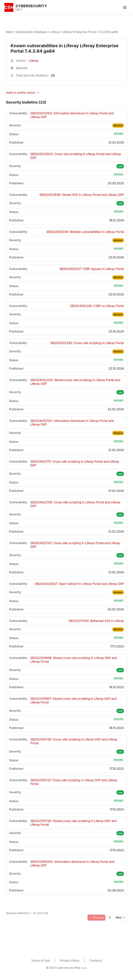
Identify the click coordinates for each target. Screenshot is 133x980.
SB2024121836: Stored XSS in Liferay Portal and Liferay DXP (82, 195)
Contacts (96, 961)
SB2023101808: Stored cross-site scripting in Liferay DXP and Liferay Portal (74, 660)
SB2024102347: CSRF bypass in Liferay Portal (92, 269)
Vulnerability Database (31, 32)
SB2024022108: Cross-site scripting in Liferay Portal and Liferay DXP (75, 504)
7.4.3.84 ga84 (109, 32)
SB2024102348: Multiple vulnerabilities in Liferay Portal (85, 232)
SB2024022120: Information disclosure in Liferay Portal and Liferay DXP (72, 423)
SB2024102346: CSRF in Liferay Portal (97, 306)
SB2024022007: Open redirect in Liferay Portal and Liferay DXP (79, 584)
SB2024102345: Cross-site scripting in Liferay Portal (87, 343)
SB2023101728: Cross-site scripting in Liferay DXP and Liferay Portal (74, 741)
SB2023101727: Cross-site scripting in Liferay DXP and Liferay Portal (74, 782)
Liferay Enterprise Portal (79, 32)
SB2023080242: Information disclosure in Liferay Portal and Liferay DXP (72, 863)
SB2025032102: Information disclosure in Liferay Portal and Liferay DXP (72, 115)
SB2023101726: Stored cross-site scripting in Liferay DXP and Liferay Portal (73, 823)
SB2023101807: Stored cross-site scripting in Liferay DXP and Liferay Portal (73, 700)
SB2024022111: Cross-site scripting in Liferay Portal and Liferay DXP (75, 463)
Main (9, 32)
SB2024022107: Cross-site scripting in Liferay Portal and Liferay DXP (75, 545)
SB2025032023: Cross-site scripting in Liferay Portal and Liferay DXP (76, 156)
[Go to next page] (121, 918)
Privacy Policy (70, 961)
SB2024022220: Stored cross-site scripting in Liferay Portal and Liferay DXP (75, 382)
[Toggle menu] (125, 7)
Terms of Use (40, 961)
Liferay (55, 32)
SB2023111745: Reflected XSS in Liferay (96, 621)
